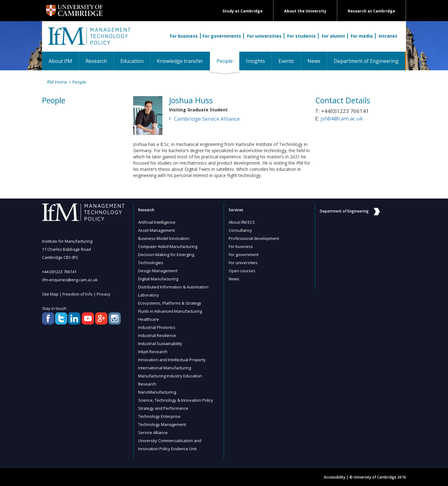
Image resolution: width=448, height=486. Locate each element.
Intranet (388, 36)
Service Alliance (153, 432)
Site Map (50, 294)
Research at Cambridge (371, 11)
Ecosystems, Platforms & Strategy (170, 303)
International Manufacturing (165, 368)
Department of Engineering (366, 61)
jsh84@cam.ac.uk (342, 118)
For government (244, 255)
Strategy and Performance (163, 408)
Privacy (104, 294)
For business (184, 36)
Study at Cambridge (243, 11)
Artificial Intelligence (157, 222)
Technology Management (162, 424)
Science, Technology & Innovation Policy (176, 400)
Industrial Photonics (157, 327)
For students (301, 36)
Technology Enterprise (159, 416)
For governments (222, 36)
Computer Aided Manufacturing (168, 246)
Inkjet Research (153, 352)
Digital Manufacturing (158, 279)
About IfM (60, 61)
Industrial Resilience (157, 335)
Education (132, 61)
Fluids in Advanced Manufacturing (170, 311)
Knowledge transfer (180, 61)
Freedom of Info (78, 294)
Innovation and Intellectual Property (172, 360)
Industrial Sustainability (160, 343)
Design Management (158, 271)
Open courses (242, 271)
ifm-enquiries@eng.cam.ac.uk (70, 280)
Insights (256, 61)
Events (286, 61)
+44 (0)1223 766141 (59, 272)
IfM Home (57, 82)
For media (362, 36)
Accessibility (335, 477)
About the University (305, 11)
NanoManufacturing (157, 392)
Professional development (254, 238)
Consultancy (240, 230)
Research (96, 61)
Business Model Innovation (164, 238)
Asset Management (156, 230)
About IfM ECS (242, 222)
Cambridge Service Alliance (207, 119)
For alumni (333, 36)
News (314, 61)
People (228, 61)
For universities (264, 36)
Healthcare (149, 319)
